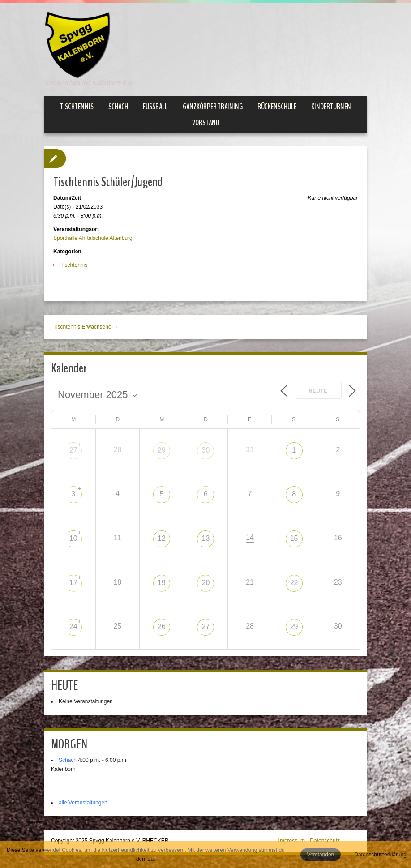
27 (73, 450)
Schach (118, 107)
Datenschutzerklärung (380, 855)
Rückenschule (277, 107)
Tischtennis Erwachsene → (86, 327)
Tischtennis (77, 107)
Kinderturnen (331, 107)
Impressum (292, 841)
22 (294, 583)
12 (162, 538)
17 (73, 583)
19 (162, 583)
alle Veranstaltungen (83, 803)
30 (206, 450)
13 (206, 538)
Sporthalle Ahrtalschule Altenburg (93, 238)
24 (73, 626)
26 (162, 626)
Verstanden (321, 855)
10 (73, 538)
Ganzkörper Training (213, 107)
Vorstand (206, 123)
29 (162, 450)
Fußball (155, 107)
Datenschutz (325, 841)
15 (294, 538)
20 (206, 583)
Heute (318, 391)
